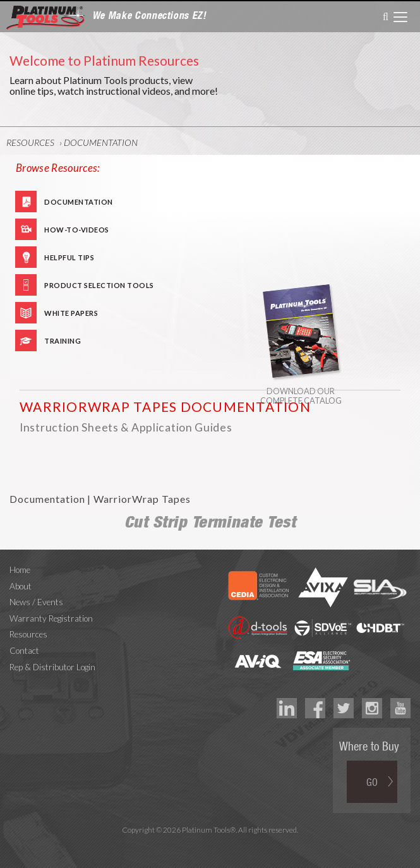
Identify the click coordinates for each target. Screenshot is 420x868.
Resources (30, 142)
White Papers (71, 313)
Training (63, 341)
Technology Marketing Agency (210, 844)
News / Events (36, 602)
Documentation (101, 142)
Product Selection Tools (99, 285)
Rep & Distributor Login (52, 667)
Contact (24, 651)
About (21, 586)
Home (20, 570)
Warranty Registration (51, 618)
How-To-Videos (77, 230)
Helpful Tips (69, 257)
